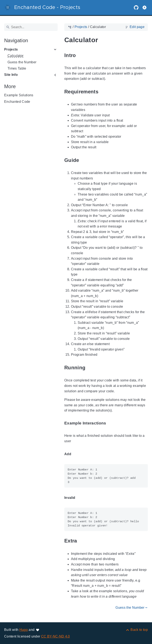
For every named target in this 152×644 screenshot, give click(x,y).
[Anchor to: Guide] (84, 160)
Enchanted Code (17, 102)
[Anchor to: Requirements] (103, 92)
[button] (144, 8)
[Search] (31, 27)
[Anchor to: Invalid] (80, 498)
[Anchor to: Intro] (81, 55)
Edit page (137, 27)
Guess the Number (22, 62)
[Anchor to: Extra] (82, 541)
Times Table (17, 68)
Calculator (15, 56)
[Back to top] (137, 630)
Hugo (24, 630)
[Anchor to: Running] (90, 368)
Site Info (11, 75)
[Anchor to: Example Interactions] (111, 423)
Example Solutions (19, 95)
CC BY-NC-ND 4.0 (56, 636)
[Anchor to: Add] (76, 454)
